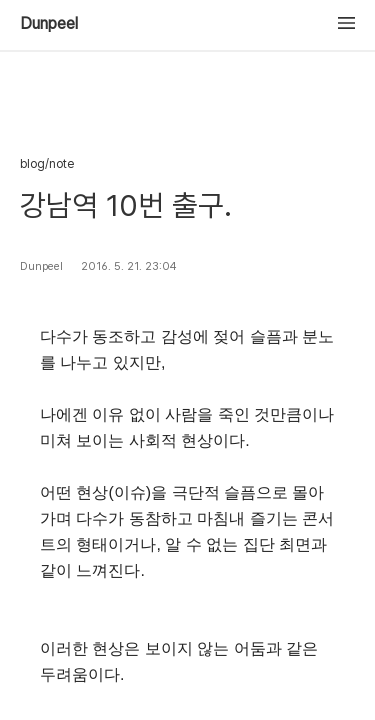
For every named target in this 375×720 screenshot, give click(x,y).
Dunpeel (49, 24)
